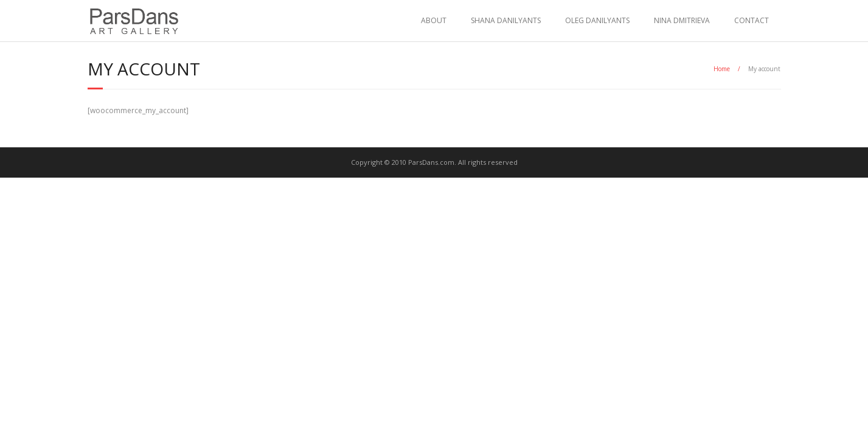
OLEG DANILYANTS (597, 20)
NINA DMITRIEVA (682, 20)
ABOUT (434, 20)
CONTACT (752, 20)
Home (722, 69)
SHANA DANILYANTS (506, 20)
